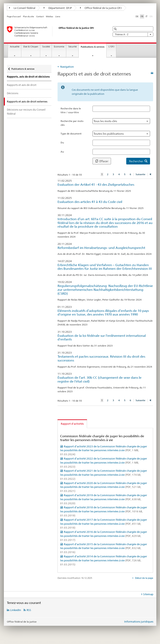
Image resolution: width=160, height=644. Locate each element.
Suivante (140, 174)
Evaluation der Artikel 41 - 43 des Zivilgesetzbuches (96, 185)
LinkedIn (16, 610)
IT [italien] (146, 16)
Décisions (13, 93)
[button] (116, 29)
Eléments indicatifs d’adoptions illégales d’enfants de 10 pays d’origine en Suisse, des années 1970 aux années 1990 (103, 313)
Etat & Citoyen (31, 47)
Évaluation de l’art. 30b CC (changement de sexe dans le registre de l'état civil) (100, 380)
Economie (59, 47)
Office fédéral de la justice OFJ (101, 8)
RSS (29, 610)
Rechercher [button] (138, 161)
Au (62, 152)
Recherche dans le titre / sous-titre (71, 110)
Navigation (67, 67)
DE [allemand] (137, 16)
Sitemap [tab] (148, 594)
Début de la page (144, 578)
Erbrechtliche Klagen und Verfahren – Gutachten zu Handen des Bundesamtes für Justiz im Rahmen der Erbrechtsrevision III (105, 267)
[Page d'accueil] (55, 31)
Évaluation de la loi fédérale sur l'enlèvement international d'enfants (102, 338)
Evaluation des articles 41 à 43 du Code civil (90, 202)
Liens (58, 17)
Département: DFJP (58, 8)
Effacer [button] (102, 161)
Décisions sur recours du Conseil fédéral (26, 112)
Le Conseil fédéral (22, 8)
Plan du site (28, 17)
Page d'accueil (14, 17)
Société (46, 47)
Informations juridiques (139, 622)
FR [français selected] (142, 16)
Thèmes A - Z (133, 35)
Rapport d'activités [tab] (72, 424)
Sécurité (72, 47)
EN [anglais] (151, 16)
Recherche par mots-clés (72, 123)
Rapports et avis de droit (22, 85)
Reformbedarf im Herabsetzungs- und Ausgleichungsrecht (101, 248)
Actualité (15, 47)
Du (62, 142)
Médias (50, 17)
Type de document (71, 134)
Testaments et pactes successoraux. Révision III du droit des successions (101, 358)
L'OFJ (111, 47)
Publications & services (94, 48)
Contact (40, 17)
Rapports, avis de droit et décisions (28, 77)
